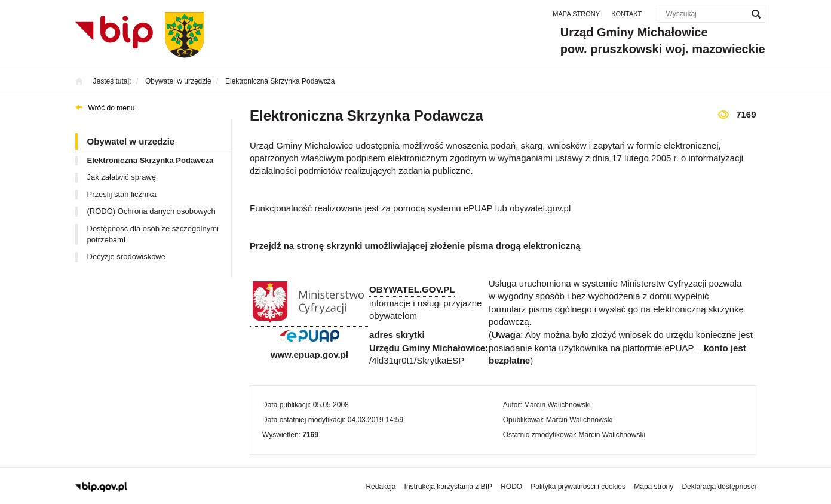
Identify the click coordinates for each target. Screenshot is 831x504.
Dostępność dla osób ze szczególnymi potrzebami (153, 234)
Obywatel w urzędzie (131, 141)
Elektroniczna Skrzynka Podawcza (151, 160)
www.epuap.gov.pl (309, 354)
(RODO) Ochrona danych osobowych (151, 211)
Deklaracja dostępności (719, 487)
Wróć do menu (112, 108)
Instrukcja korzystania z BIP (448, 487)
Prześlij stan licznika (122, 194)
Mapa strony (576, 14)
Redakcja (381, 487)
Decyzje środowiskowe (127, 256)
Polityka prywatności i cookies (578, 487)
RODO (511, 487)
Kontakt (626, 14)
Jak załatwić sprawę (122, 177)
